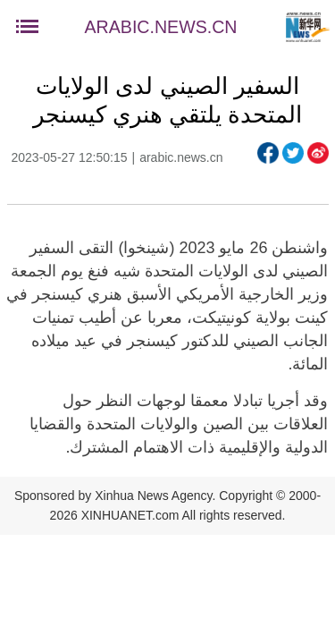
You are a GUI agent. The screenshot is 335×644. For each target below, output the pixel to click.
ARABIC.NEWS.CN (161, 27)
